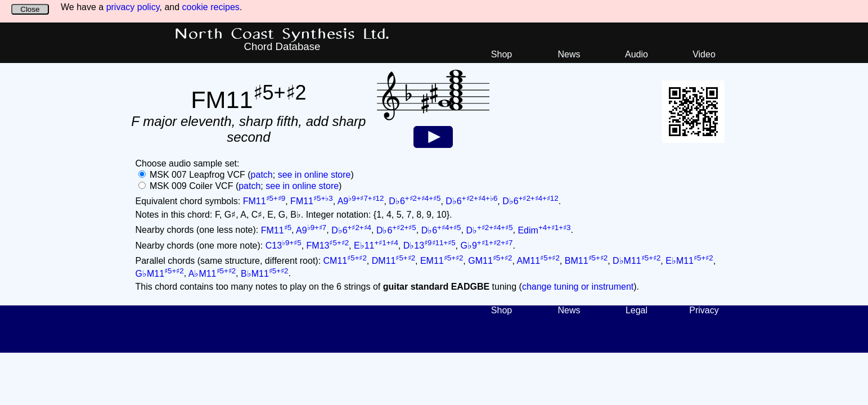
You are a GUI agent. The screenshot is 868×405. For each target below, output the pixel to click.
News (569, 54)
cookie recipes (211, 7)
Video (704, 54)
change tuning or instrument (578, 287)
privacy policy (133, 7)
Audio (637, 54)
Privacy (704, 310)
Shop (502, 54)
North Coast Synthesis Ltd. (282, 34)
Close (30, 9)
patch (262, 175)
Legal (637, 310)
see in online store (314, 175)
